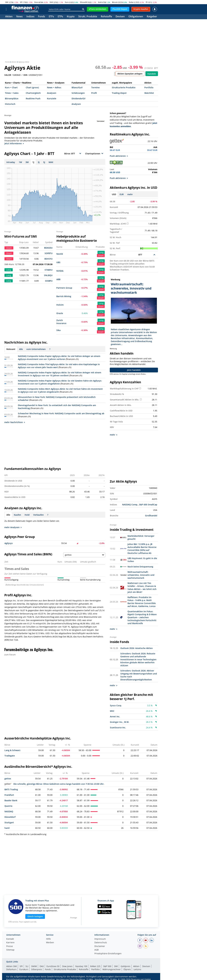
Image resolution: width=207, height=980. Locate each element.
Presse (10, 946)
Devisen (120, 17)
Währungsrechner (112, 969)
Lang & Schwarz (12, 750)
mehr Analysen (13, 527)
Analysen (52, 93)
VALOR (8, 75)
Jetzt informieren (14, 143)
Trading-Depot (119, 93)
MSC (112, 711)
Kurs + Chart (11, 87)
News (19, 17)
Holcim (60, 305)
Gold (100, 2)
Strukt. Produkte (88, 17)
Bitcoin (115, 2)
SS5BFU (49, 281)
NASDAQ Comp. (130, 505)
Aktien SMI (12, 966)
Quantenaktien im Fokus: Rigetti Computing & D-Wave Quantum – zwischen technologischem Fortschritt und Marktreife (142, 617)
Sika (58, 330)
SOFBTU (49, 253)
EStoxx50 (84, 2)
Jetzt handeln (134, 370)
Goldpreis (125, 966)
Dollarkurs (11, 969)
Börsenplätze (12, 98)
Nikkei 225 (95, 966)
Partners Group (64, 288)
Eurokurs (24, 969)
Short (101, 255)
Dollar (131, 2)
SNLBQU (48, 275)
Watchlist (149, 93)
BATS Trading (11, 789)
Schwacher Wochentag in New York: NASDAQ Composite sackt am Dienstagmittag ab (61, 413)
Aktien (9, 17)
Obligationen (136, 17)
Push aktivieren (119, 156)
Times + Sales (12, 93)
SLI (27, 966)
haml (7, 828)
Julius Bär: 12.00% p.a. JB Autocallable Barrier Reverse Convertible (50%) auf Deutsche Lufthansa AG (142, 549)
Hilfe (48, 939)
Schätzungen (78, 93)
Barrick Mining (64, 296)
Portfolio (149, 87)
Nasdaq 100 (81, 966)
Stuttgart (9, 822)
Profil (94, 93)
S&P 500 (107, 966)
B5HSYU (48, 259)
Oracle (60, 313)
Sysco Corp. (116, 705)
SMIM (34, 966)
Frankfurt (9, 795)
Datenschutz (101, 943)
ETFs (51, 17)
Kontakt (10, 939)
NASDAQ (9, 811)
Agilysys (9, 543)
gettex (8, 779)
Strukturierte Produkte (124, 87)
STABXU (49, 270)
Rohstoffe (106, 17)
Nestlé (60, 254)
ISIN (25, 75)
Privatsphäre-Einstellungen (108, 954)
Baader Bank (11, 800)
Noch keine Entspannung (140, 567)
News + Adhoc (54, 87)
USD (114, 194)
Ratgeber (152, 17)
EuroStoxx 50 (53, 966)
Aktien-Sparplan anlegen (130, 74)
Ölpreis (127, 969)
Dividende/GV (79, 98)
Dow (36, 2)
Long (101, 252)
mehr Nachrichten (15, 422)
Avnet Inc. (115, 716)
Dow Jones (67, 966)
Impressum (100, 939)
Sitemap (10, 950)
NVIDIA (60, 271)
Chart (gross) (32, 87)
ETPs (60, 17)
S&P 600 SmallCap (148, 505)
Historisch (10, 104)
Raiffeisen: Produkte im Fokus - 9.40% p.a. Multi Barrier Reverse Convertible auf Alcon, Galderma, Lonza (142, 602)
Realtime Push (33, 98)
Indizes (30, 17)
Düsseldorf (10, 817)
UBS (58, 262)
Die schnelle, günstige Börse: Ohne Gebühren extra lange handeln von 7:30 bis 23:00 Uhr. (54, 784)
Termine (95, 87)
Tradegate (10, 756)
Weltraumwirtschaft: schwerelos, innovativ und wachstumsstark (141, 575)
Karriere (10, 943)
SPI (21, 2)
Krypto (71, 17)
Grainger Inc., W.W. (120, 722)
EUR (122, 194)
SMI (7, 2)
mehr (130, 194)
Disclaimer (100, 946)
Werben (50, 943)
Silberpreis (37, 969)
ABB (58, 279)
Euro (67, 2)
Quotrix (8, 806)
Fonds (42, 17)
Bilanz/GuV (77, 87)
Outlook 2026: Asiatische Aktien (137, 648)
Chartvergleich (33, 93)
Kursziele (52, 98)
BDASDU (48, 248)
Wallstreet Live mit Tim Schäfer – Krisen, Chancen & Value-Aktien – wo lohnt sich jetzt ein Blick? (142, 588)
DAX (51, 2)
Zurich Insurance (61, 322)
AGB (96, 950)
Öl (147, 2)
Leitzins (137, 969)
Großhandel (151, 516)
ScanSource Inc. (118, 727)
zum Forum (10, 655)
